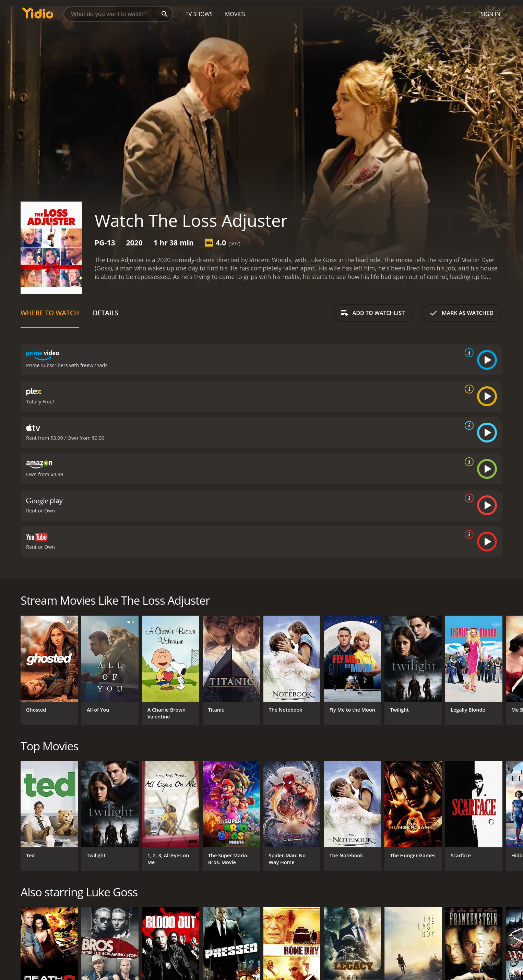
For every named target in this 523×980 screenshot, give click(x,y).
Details (105, 313)
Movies (235, 14)
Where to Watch (50, 313)
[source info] (468, 353)
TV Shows (199, 14)
